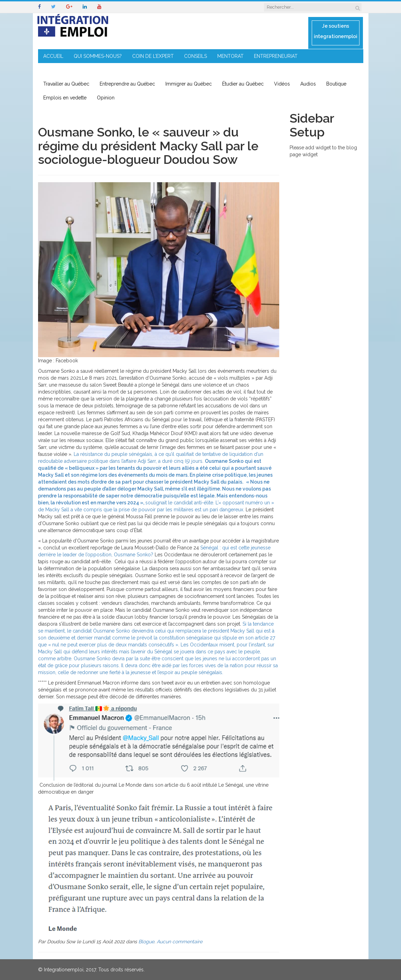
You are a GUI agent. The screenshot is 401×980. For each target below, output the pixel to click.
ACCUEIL (53, 56)
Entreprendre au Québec (127, 84)
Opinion (106, 98)
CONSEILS (195, 56)
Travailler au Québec (66, 84)
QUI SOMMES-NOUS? (98, 56)
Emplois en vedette (65, 98)
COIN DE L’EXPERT (153, 56)
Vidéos (282, 84)
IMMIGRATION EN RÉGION (72, 70)
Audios (308, 84)
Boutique (336, 84)
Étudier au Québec (243, 84)
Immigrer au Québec (189, 84)
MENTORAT (230, 56)
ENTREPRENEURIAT (276, 56)
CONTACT (124, 70)
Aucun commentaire (180, 942)
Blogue (146, 942)
